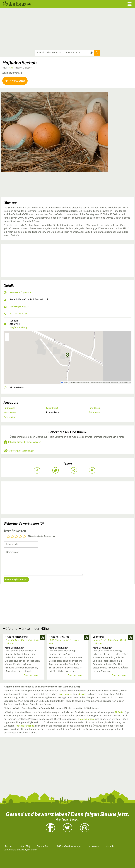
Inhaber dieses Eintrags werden (25, 442)
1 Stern (8, 537)
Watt (11, 68)
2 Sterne (12, 537)
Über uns (8, 846)
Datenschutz (43, 846)
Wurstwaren (10, 413)
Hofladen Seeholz (20, 63)
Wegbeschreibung (18, 328)
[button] (68, 355)
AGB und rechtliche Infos (69, 846)
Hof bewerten (15, 81)
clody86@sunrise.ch (19, 307)
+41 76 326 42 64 (18, 314)
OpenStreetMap (126, 383)
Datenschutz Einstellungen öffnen (20, 850)
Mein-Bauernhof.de (24, 726)
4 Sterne (20, 537)
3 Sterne (16, 537)
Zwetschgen (10, 417)
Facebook (50, 828)
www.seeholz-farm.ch (20, 292)
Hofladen (120, 712)
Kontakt (110, 846)
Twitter (67, 828)
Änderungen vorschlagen (21, 451)
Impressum (94, 846)
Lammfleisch (52, 408)
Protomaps (115, 383)
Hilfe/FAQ (25, 846)
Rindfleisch (94, 408)
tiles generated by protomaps (101, 383)
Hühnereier (9, 408)
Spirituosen (94, 413)
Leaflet (64, 383)
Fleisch (83, 694)
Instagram (85, 828)
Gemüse (68, 694)
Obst (60, 694)
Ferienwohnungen (86, 719)
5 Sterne (24, 537)
